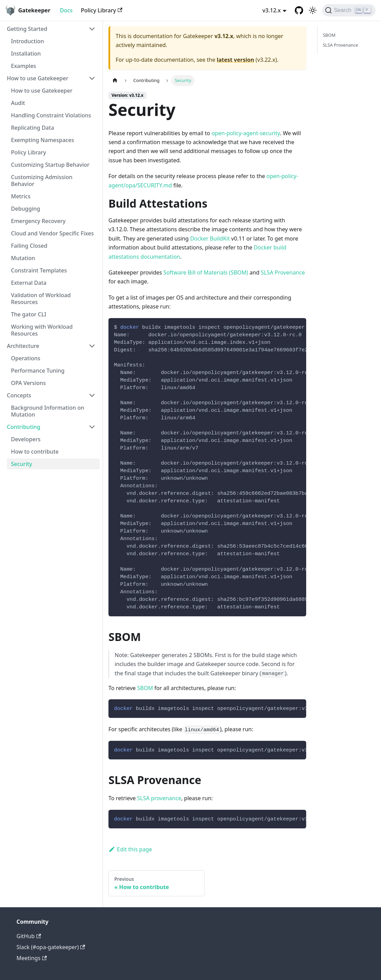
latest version (235, 60)
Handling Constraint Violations (51, 115)
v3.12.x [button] (272, 10)
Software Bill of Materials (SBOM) (206, 272)
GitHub (29, 936)
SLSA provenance (159, 798)
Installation (26, 54)
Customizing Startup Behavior (50, 165)
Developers (26, 439)
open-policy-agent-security (246, 133)
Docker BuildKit (210, 238)
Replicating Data (33, 128)
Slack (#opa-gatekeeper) (51, 947)
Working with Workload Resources (42, 330)
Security (22, 464)
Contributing (24, 427)
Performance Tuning (38, 371)
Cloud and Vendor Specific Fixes (52, 233)
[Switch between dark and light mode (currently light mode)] (313, 10)
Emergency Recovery (38, 221)
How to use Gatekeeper (38, 78)
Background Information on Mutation (48, 411)
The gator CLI (29, 314)
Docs (66, 10)
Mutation (23, 258)
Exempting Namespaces (43, 140)
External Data (29, 283)
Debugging (26, 209)
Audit (18, 103)
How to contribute (35, 452)
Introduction (27, 41)
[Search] (349, 10)
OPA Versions (28, 383)
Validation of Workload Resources (41, 299)
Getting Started (27, 29)
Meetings (32, 958)
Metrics (21, 196)
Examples (24, 66)
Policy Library (102, 10)
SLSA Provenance (283, 272)
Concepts (19, 395)
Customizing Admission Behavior (42, 180)
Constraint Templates (39, 270)
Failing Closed (29, 246)
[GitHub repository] (299, 10)
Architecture (23, 346)
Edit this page (130, 849)
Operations (26, 358)
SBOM (145, 688)
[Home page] (115, 80)
